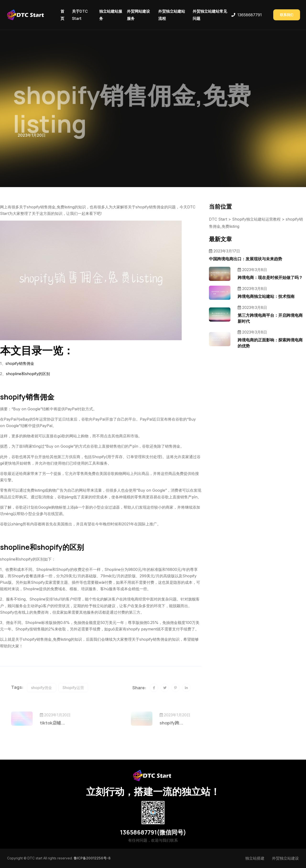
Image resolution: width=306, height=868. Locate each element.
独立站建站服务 (111, 15)
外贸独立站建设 (285, 858)
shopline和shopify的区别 (28, 374)
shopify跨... (163, 723)
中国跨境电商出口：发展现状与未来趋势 (246, 259)
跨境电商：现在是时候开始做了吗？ (270, 277)
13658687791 (250, 15)
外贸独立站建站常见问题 (210, 15)
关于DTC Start (80, 15)
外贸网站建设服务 (138, 15)
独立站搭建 (255, 858)
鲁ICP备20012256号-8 (92, 858)
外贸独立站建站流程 (172, 15)
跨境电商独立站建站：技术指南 (266, 296)
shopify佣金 (49, 688)
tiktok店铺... (60, 723)
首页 (62, 15)
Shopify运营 (81, 688)
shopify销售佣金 (20, 363)
